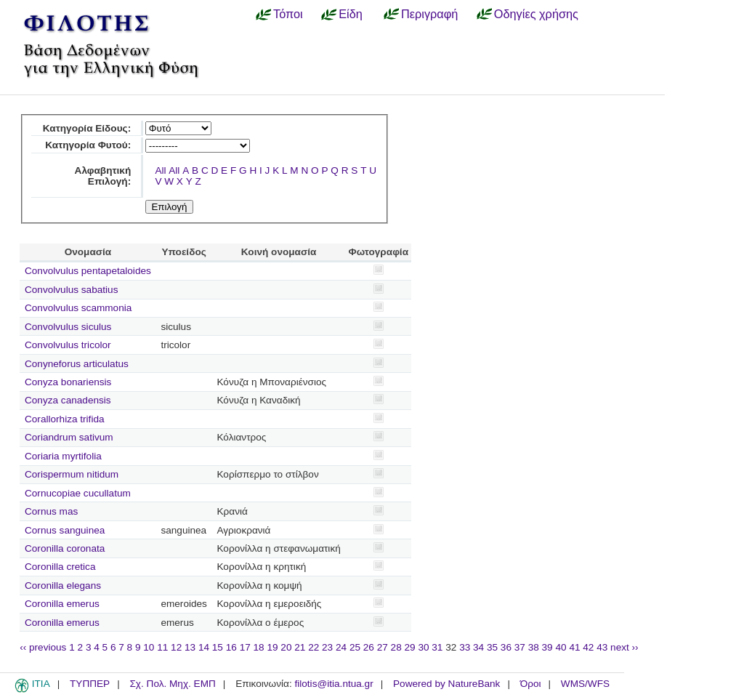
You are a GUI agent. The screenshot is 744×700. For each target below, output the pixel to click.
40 (561, 647)
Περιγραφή (429, 14)
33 (465, 647)
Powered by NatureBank (446, 684)
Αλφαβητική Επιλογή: (103, 176)
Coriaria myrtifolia (63, 456)
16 (231, 647)
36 (506, 647)
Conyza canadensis (68, 400)
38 (534, 647)
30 (423, 647)
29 (410, 647)
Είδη (351, 14)
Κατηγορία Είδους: (87, 128)
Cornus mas (51, 511)
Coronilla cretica (60, 567)
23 (327, 647)
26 (369, 647)
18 (259, 647)
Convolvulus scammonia (78, 308)
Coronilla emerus (62, 604)
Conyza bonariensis (68, 382)
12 (176, 647)
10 (149, 647)
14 (204, 647)
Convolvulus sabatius (71, 290)
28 (396, 647)
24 (341, 647)
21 (300, 647)
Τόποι (288, 14)
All (160, 170)
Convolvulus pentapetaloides (88, 271)
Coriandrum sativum (69, 437)
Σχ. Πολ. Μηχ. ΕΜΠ (172, 684)
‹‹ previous (43, 647)
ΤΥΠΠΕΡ (90, 684)
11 (162, 647)
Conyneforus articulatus (77, 364)
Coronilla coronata (65, 548)
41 (574, 647)
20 (286, 647)
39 (547, 647)
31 (437, 647)
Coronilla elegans (63, 586)
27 (383, 647)
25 (355, 647)
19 (272, 647)
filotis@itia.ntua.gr (333, 684)
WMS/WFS (585, 684)
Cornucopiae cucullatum (78, 493)
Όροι (531, 684)
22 (314, 647)
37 (520, 647)
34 (478, 647)
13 (190, 647)
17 (245, 647)
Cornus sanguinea (65, 530)
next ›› (624, 647)
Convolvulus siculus (68, 327)
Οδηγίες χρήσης (536, 14)
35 (492, 647)
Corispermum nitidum (72, 474)
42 (588, 647)
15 (218, 647)
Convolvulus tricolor (68, 345)
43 (602, 647)
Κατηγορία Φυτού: (88, 145)
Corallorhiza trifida (65, 419)
